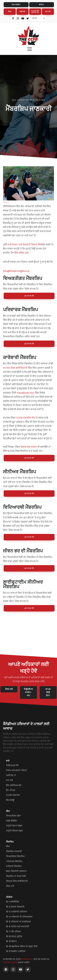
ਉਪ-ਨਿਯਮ (11, 790)
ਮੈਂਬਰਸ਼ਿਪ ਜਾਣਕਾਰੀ (14, 851)
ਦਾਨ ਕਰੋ (48, 12)
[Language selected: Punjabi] (38, 18)
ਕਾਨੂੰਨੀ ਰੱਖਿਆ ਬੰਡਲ (14, 831)
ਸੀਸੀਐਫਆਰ (27, 959)
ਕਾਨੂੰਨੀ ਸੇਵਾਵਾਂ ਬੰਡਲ (14, 826)
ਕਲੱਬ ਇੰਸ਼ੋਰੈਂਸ (11, 821)
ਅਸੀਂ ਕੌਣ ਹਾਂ (11, 775)
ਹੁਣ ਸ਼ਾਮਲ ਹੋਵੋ (29, 296)
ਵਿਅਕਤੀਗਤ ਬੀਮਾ (14, 816)
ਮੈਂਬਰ (10, 12)
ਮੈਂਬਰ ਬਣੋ (9, 689)
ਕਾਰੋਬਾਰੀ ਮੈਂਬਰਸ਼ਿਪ (14, 866)
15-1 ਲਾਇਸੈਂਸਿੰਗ (13, 902)
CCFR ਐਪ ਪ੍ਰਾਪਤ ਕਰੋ (35, 12)
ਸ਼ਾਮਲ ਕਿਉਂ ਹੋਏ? (48, 692)
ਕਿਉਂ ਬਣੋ (22, 12)
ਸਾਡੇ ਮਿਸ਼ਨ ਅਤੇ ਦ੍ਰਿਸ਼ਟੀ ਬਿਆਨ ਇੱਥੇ (25, 245)
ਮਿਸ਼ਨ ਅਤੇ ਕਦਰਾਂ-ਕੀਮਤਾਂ (16, 770)
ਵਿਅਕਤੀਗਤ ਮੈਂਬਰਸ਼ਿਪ (15, 856)
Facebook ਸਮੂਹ (26, 393)
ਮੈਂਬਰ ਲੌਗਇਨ (16, 5)
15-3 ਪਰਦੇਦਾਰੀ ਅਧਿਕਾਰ (17, 912)
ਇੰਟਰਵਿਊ (10, 800)
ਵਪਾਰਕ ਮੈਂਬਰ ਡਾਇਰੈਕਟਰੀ (15, 368)
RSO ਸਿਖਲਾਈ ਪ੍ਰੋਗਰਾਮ (16, 871)
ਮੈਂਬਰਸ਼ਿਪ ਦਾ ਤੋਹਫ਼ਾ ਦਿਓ (16, 876)
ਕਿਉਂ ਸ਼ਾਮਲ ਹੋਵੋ (12, 765)
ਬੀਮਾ (8, 811)
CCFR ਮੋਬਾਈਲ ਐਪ (26, 418)
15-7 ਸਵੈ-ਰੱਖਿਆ (13, 932)
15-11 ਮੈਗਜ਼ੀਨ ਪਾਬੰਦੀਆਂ (16, 951)
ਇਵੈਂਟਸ (41, 5)
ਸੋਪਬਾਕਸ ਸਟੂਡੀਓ (10, 962)
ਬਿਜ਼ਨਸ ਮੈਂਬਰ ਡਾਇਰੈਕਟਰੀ (17, 881)
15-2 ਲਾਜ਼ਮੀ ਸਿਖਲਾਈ (15, 907)
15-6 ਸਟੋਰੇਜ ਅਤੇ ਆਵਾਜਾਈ (18, 926)
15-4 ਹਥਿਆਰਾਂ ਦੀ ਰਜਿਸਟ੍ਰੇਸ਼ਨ (19, 917)
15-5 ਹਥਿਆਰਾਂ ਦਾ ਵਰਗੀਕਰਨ (19, 922)
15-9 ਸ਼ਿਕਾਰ (11, 941)
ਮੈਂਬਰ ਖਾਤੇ (10, 886)
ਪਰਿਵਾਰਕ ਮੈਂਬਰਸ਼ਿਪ (14, 861)
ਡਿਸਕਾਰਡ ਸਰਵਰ (29, 447)
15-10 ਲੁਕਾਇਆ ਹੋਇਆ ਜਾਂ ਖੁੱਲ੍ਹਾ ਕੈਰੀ (22, 946)
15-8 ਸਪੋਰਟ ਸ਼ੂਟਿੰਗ (14, 936)
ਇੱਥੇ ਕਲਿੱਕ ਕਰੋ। (22, 253)
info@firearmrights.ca (16, 271)
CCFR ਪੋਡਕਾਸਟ (13, 795)
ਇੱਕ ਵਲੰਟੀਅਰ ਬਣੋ (14, 785)
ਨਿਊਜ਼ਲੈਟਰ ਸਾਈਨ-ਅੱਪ (28, 692)
